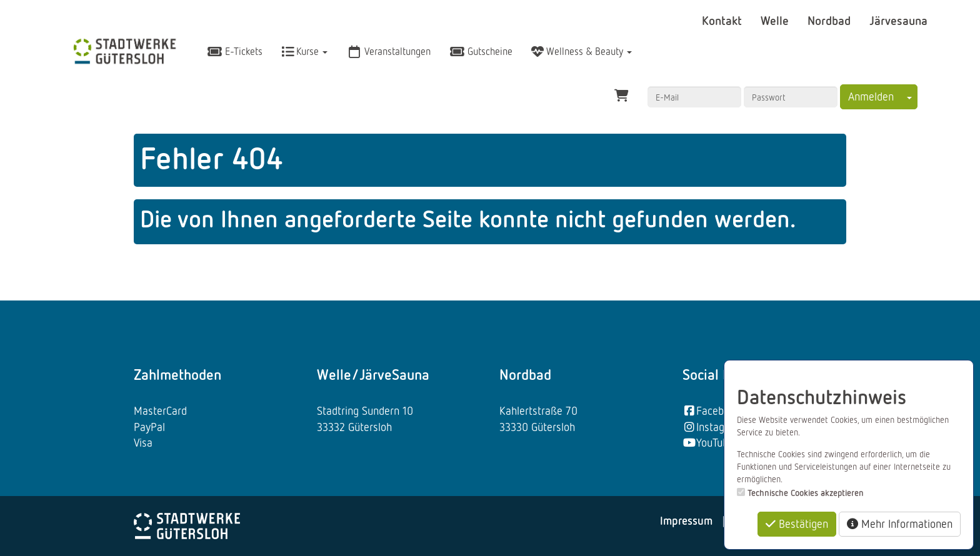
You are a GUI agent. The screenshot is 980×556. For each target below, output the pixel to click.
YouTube (708, 442)
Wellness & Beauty (582, 51)
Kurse (304, 51)
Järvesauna (898, 20)
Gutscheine (481, 51)
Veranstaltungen (388, 51)
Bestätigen (797, 524)
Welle (776, 20)
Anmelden (871, 96)
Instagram (713, 427)
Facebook (712, 410)
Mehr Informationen (900, 524)
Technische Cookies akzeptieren (806, 493)
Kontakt (723, 20)
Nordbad (831, 20)
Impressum (686, 520)
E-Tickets (235, 51)
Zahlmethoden (177, 374)
